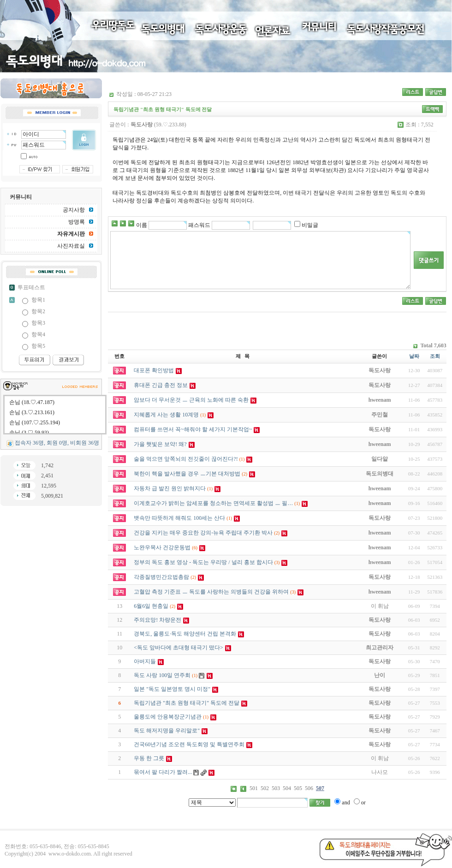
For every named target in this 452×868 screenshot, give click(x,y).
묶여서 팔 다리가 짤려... (163, 772)
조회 (435, 356)
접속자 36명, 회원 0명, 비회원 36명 (57, 443)
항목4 (38, 334)
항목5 (38, 346)
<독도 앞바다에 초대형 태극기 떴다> (178, 648)
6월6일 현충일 (151, 606)
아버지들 (145, 661)
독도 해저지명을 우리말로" (167, 731)
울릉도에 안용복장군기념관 (168, 717)
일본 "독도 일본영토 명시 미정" (172, 689)
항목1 (38, 300)
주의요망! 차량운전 (158, 620)
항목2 (38, 311)
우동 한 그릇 (149, 758)
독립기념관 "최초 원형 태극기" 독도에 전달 (187, 703)
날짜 (414, 356)
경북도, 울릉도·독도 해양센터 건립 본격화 (185, 634)
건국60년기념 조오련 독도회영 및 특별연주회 (189, 744)
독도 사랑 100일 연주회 (162, 675)
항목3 (38, 323)
